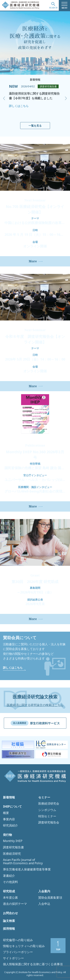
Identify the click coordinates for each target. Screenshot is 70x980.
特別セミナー (47, 816)
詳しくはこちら (19, 106)
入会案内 (44, 891)
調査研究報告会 (49, 823)
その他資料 (10, 882)
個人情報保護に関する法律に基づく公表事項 (33, 964)
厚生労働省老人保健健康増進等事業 (27, 869)
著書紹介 (9, 876)
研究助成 (9, 891)
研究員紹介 (10, 826)
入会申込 (44, 904)
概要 (6, 813)
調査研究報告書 (13, 847)
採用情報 (9, 929)
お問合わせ (10, 913)
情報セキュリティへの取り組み (24, 946)
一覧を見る (35, 126)
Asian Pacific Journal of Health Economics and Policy (23, 862)
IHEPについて (12, 807)
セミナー (44, 798)
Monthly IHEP (13, 841)
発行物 (7, 835)
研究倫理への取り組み (18, 940)
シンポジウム (47, 810)
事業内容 (9, 819)
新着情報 (9, 798)
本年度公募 (10, 898)
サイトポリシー (13, 958)
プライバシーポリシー (18, 952)
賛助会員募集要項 (50, 898)
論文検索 (9, 921)
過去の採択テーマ (15, 904)
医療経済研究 (12, 854)
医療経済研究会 (49, 804)
